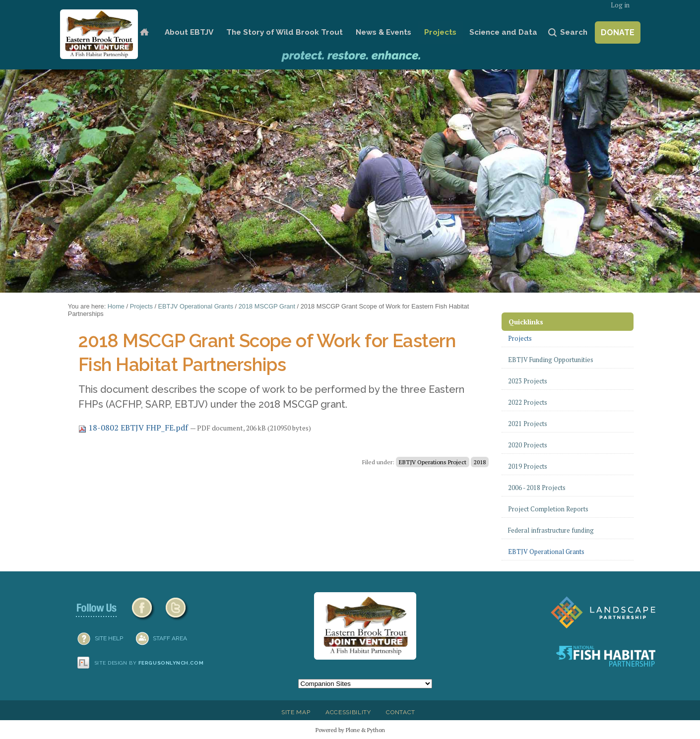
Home (144, 32)
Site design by (149, 663)
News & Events (383, 32)
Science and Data (503, 32)
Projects (440, 32)
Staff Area (170, 638)
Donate (618, 32)
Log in (620, 5)
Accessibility (348, 712)
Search (574, 32)
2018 (480, 462)
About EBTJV (189, 32)
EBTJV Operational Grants (196, 306)
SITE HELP (109, 638)
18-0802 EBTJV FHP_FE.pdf (134, 428)
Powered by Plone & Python (350, 730)
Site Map (296, 712)
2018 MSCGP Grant (267, 306)
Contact (401, 712)
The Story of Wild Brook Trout (285, 32)
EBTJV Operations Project (433, 462)
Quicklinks (526, 322)
